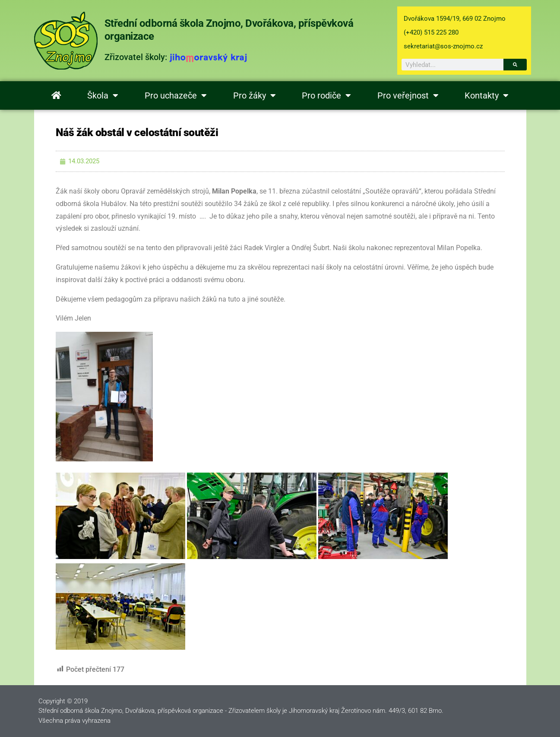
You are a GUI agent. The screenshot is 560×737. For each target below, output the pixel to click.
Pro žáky (255, 95)
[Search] (515, 65)
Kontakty (487, 95)
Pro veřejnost (408, 95)
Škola (103, 95)
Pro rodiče (326, 95)
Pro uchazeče (176, 95)
